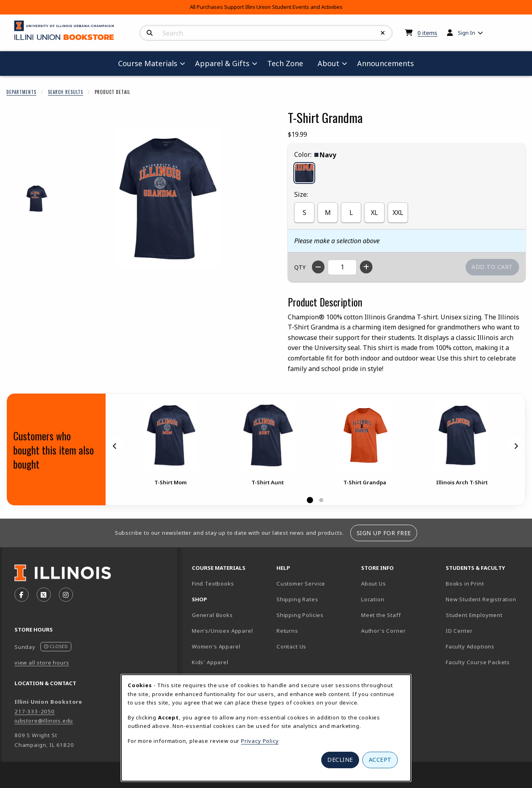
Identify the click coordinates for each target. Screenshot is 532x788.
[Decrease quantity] (318, 267)
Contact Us (291, 646)
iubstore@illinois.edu (44, 721)
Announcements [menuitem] (385, 63)
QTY (300, 267)
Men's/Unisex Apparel (222, 631)
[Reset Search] (383, 33)
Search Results (65, 92)
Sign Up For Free (384, 533)
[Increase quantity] (366, 267)
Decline (340, 760)
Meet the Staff (381, 615)
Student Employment (485, 615)
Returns (287, 631)
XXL (398, 213)
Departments (21, 92)
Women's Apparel (216, 646)
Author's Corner (383, 631)
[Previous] (115, 446)
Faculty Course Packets (478, 662)
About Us (374, 584)
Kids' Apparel (210, 662)
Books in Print (485, 583)
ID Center (485, 631)
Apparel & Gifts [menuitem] (222, 63)
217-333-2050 (35, 711)
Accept (380, 760)
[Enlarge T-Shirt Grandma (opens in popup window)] (168, 199)
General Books (212, 615)
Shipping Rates (297, 599)
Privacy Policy (260, 741)
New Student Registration (481, 599)
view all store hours (42, 663)
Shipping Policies (300, 615)
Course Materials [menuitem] (148, 63)
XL (374, 213)
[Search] (150, 33)
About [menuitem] (328, 63)
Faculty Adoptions (470, 646)
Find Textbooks (213, 584)
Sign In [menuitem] (467, 33)
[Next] (516, 446)
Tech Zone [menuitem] (288, 63)
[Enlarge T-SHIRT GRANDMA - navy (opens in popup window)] (37, 199)
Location (373, 599)
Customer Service (301, 584)
